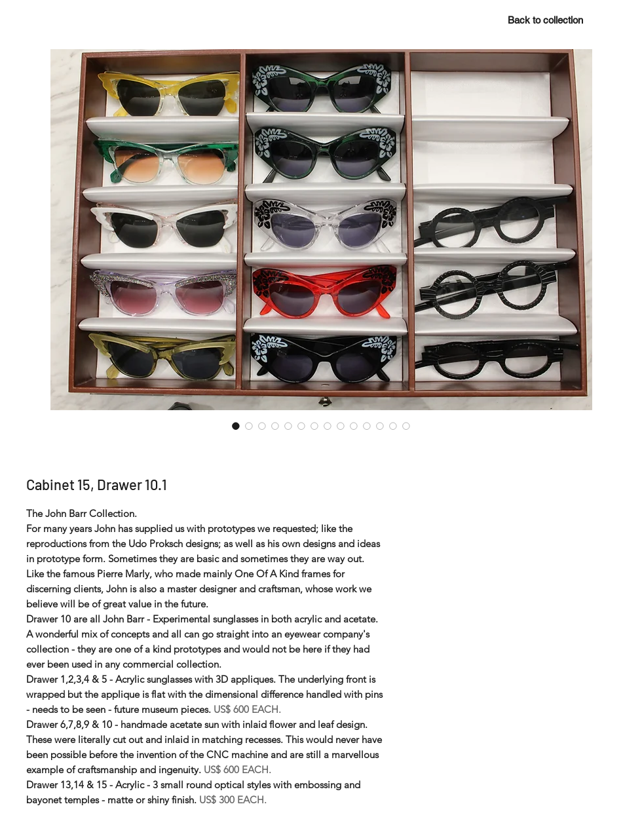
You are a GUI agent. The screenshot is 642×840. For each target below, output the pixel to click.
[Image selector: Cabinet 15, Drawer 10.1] (236, 426)
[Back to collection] (545, 20)
